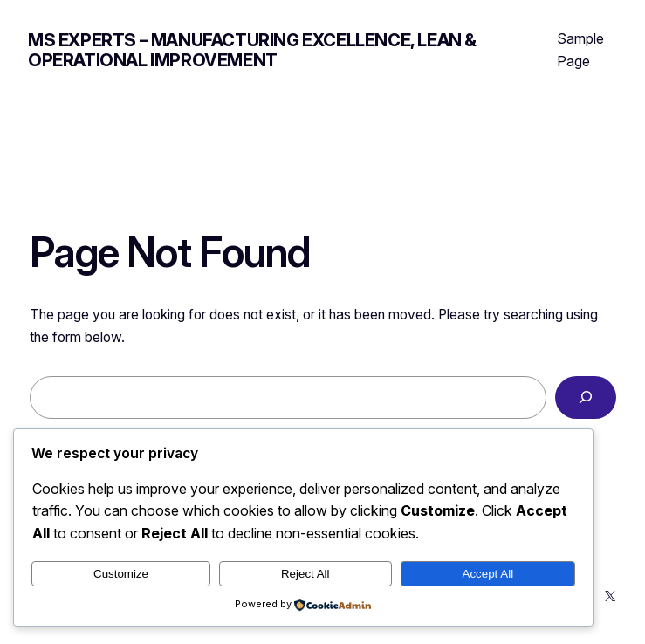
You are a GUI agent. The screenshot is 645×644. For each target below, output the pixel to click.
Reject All (305, 574)
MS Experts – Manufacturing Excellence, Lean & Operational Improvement (252, 50)
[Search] (586, 397)
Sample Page (580, 50)
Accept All (488, 574)
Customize (121, 574)
